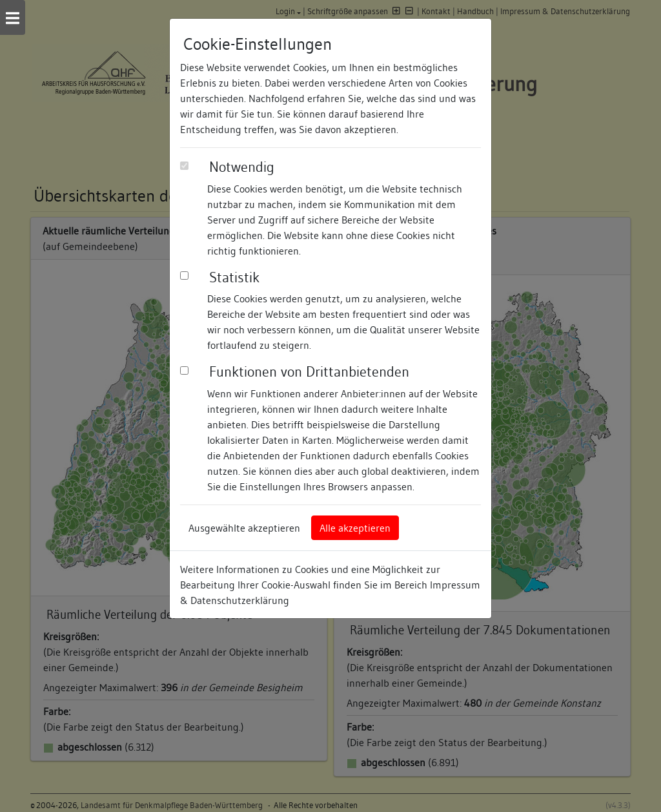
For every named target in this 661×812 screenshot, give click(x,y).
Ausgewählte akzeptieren (244, 528)
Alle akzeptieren (355, 528)
